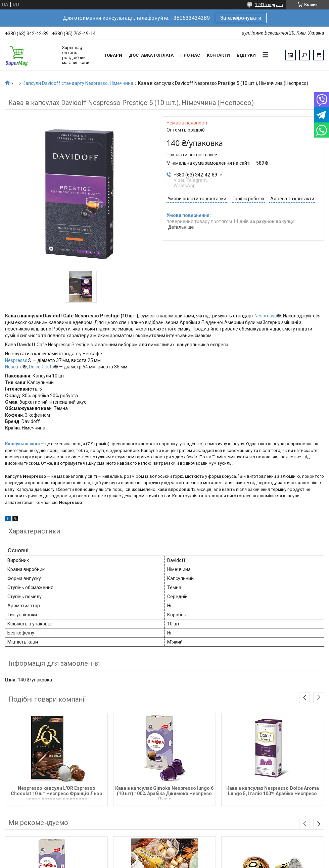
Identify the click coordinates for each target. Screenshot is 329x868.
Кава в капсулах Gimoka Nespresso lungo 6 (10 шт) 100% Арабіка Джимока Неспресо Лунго (164, 793)
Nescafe (14, 367)
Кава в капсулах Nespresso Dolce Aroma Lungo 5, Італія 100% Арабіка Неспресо (273, 791)
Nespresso (266, 316)
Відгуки (246, 55)
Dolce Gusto (41, 367)
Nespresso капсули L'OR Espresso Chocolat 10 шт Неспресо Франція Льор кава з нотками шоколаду (56, 793)
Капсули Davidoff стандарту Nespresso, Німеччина (78, 83)
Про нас (190, 55)
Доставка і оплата (151, 55)
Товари (113, 55)
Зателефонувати (241, 18)
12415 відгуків (269, 5)
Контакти (218, 55)
